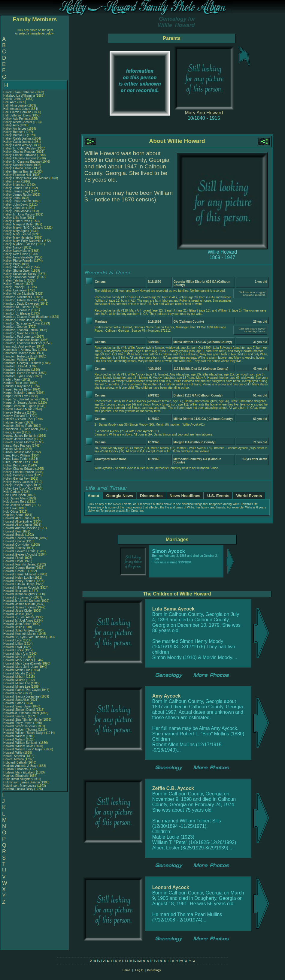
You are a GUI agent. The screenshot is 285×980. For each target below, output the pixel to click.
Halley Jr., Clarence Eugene (22, 162)
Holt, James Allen (15, 498)
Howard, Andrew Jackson (20, 528)
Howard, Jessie (14, 614)
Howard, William (15, 736)
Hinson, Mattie (13, 449)
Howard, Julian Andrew (19, 630)
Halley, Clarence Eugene (20, 158)
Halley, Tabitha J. (15, 280)
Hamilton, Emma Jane (18, 320)
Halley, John (12, 198)
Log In (139, 970)
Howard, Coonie (14, 541)
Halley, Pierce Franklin (18, 261)
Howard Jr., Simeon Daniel (21, 713)
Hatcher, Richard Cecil (18, 419)
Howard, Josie (13, 627)
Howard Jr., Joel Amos (18, 621)
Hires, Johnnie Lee (16, 462)
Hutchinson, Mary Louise (20, 786)
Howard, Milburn (15, 677)
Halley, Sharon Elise (17, 267)
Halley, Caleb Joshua (17, 139)
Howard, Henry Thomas (19, 581)
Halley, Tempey (14, 284)
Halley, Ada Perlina (16, 119)
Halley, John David (16, 205)
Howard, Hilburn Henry (18, 584)
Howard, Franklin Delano (20, 564)
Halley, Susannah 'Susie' (20, 277)
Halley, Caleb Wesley (17, 145)
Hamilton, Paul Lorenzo (19, 337)
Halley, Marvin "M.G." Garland (23, 228)
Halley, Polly (12, 264)
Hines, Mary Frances (17, 446)
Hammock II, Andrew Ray (20, 350)
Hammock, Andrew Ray (19, 347)
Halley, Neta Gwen (16, 254)
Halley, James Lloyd (17, 191)
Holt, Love (11, 508)
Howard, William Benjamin (21, 743)
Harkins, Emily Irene (17, 386)
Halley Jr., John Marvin (18, 214)
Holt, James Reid (15, 502)
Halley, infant (12, 181)
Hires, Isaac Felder (16, 459)
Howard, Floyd (13, 558)
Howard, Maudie (15, 673)
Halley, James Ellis (16, 188)
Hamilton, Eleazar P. (17, 310)
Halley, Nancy (13, 247)
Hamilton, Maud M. (16, 333)
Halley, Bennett (14, 132)
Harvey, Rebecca (15, 413)
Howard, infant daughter (20, 594)
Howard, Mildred (15, 680)
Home (126, 970)
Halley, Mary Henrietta (18, 238)
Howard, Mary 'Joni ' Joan (20, 667)
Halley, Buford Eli (15, 135)
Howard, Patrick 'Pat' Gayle (21, 690)
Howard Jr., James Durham (21, 601)
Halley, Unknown (15, 290)
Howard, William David (18, 746)
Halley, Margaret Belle (18, 224)
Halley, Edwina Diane (17, 168)
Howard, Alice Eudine (18, 522)
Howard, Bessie (14, 535)
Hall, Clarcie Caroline (17, 112)
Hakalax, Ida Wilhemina (19, 96)
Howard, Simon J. (15, 716)
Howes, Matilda (14, 759)
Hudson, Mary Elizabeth (19, 772)
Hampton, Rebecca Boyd (20, 356)
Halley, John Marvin (16, 211)
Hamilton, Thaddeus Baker (21, 340)
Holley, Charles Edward (19, 469)
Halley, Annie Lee (15, 129)
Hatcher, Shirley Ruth (18, 426)
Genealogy (154, 970)
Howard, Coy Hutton (17, 545)
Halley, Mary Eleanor (17, 234)
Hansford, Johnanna (17, 370)
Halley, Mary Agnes (16, 231)
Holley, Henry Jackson (18, 482)
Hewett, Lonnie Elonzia (19, 442)
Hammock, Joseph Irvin (19, 353)
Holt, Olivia (11, 512)
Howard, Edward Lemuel (20, 551)
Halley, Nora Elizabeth (18, 257)
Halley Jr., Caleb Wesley (20, 148)
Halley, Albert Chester (18, 122)
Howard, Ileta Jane (16, 591)
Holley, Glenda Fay (16, 479)
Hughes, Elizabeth (16, 776)
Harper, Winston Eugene (20, 406)
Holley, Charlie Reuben (19, 472)
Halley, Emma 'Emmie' (19, 172)
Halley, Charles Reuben (19, 152)
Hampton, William (15, 360)
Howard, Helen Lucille (18, 578)
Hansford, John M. (16, 366)
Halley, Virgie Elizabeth (19, 294)
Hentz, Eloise (13, 432)
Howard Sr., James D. (18, 597)
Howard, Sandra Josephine (21, 697)
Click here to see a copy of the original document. (252, 294)
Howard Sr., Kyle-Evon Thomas (24, 637)
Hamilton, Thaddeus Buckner (23, 343)
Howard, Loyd (13, 647)
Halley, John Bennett (17, 201)
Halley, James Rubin (17, 195)
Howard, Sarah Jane (17, 706)
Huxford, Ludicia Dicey (18, 789)
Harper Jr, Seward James (20, 403)
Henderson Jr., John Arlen (21, 429)
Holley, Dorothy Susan (18, 475)
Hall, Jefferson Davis (17, 115)
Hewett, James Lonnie (18, 439)
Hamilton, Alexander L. (18, 297)
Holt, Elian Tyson (15, 495)
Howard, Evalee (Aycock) (20, 555)
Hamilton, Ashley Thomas (20, 300)
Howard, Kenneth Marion (20, 634)
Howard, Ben (12, 531)
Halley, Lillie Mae (15, 218)
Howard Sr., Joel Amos (18, 617)
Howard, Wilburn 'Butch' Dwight (24, 733)
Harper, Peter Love (16, 396)
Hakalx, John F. (14, 99)
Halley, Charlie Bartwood (20, 155)
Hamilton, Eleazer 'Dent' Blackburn (26, 317)
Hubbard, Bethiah (15, 763)
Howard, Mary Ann (16, 654)
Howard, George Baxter (19, 568)
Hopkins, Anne (13, 515)
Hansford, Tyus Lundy (18, 376)
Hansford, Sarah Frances (20, 373)
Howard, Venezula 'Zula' (20, 726)
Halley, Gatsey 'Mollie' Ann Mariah (26, 178)
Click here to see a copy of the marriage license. (252, 330)
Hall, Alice (10, 102)
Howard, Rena (13, 693)
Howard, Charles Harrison (21, 538)
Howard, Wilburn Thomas (20, 730)
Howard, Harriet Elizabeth (20, 574)
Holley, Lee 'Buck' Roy (18, 488)
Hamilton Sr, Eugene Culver (22, 323)
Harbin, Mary (12, 380)
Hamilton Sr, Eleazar (17, 307)
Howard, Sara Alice (16, 700)
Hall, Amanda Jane (16, 109)
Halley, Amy (12, 125)
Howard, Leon (13, 640)
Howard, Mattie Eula (17, 670)
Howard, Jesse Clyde (17, 611)
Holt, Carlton (12, 492)
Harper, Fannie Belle (17, 389)
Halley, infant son (15, 185)
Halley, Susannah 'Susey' (21, 274)
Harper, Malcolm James (19, 393)
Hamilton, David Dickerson (21, 304)
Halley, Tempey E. (15, 287)
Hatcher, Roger (14, 422)
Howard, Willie (13, 753)
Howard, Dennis (14, 548)
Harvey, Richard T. (15, 416)
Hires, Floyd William (17, 455)
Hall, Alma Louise (15, 106)
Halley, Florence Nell (17, 175)
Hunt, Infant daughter (18, 779)
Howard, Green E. (15, 571)
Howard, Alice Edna (16, 518)
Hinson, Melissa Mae (17, 452)
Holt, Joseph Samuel (17, 505)
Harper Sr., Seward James (21, 399)
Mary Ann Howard (204, 113)
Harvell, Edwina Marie (18, 409)
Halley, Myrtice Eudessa (19, 244)
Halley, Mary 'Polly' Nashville (22, 241)
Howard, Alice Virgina (18, 525)
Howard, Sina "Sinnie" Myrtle (23, 720)
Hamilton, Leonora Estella (21, 330)
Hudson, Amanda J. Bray (20, 766)
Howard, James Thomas (20, 607)
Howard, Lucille (14, 650)
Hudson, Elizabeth (16, 769)
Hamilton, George (15, 327)
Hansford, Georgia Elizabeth (22, 363)
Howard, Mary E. (14, 657)
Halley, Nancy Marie (17, 251)
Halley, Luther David (17, 221)
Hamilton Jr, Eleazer (17, 314)
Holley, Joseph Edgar (17, 485)
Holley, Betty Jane (15, 465)
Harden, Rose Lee (15, 383)
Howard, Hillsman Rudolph (21, 588)
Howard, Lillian (14, 644)
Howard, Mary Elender (18, 660)
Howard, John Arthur (17, 624)
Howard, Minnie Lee (17, 683)
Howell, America (14, 756)
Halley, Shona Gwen (17, 271)
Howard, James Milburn (19, 604)
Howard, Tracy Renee (18, 723)
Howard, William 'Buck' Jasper (23, 749)
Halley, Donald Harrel (17, 165)
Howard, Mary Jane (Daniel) (22, 663)
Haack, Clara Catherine (19, 92)
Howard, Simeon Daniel (19, 710)
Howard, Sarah (14, 703)
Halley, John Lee (14, 208)
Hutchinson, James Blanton (22, 782)
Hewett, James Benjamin (20, 436)
